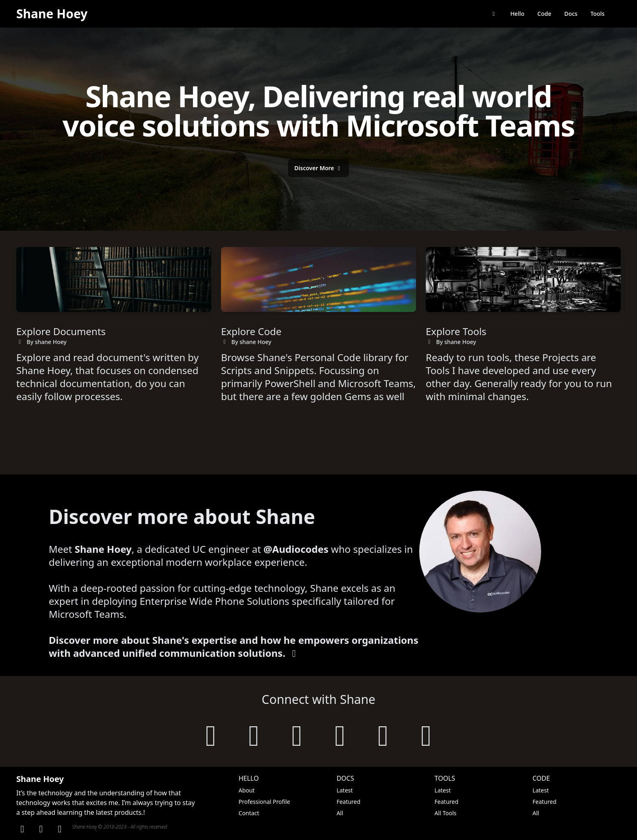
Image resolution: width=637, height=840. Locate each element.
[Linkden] (22, 829)
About (247, 790)
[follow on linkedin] (297, 734)
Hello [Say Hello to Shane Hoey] (517, 14)
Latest (344, 790)
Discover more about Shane (182, 516)
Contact (249, 813)
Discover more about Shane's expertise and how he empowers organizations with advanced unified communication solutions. (234, 646)
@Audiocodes (296, 549)
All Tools (446, 813)
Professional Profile (264, 802)
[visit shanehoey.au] (211, 734)
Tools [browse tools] (597, 14)
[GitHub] (41, 829)
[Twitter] (60, 829)
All (340, 813)
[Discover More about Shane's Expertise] (319, 168)
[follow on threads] (426, 734)
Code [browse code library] (544, 14)
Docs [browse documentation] (571, 14)
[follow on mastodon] (383, 734)
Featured (348, 802)
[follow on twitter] (340, 734)
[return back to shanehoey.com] (494, 14)
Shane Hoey (52, 14)
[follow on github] (254, 734)
